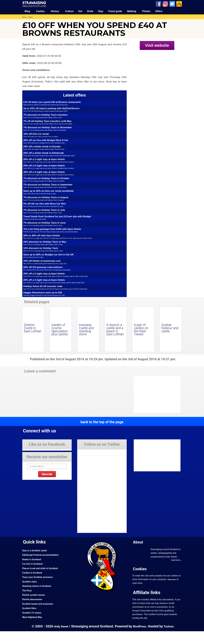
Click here (172, 592)
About (139, 555)
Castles (40, 11)
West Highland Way (33, 630)
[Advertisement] (156, 73)
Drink (90, 11)
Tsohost (170, 639)
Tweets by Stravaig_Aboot (90, 464)
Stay (101, 11)
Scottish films (30, 621)
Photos (146, 11)
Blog (27, 11)
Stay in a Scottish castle (36, 563)
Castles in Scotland (33, 585)
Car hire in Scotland (33, 576)
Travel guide (115, 11)
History (55, 11)
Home (25, 17)
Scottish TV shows (33, 625)
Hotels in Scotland (33, 572)
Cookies (141, 582)
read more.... (176, 573)
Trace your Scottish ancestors (39, 590)
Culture (69, 11)
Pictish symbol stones (35, 608)
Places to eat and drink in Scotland (42, 581)
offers (31, 17)
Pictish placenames (33, 612)
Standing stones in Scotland (38, 599)
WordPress (140, 639)
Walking (132, 11)
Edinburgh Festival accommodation (42, 568)
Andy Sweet (60, 639)
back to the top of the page (102, 434)
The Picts (28, 603)
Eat (80, 11)
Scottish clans (30, 594)
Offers (159, 11)
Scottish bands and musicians (39, 616)
